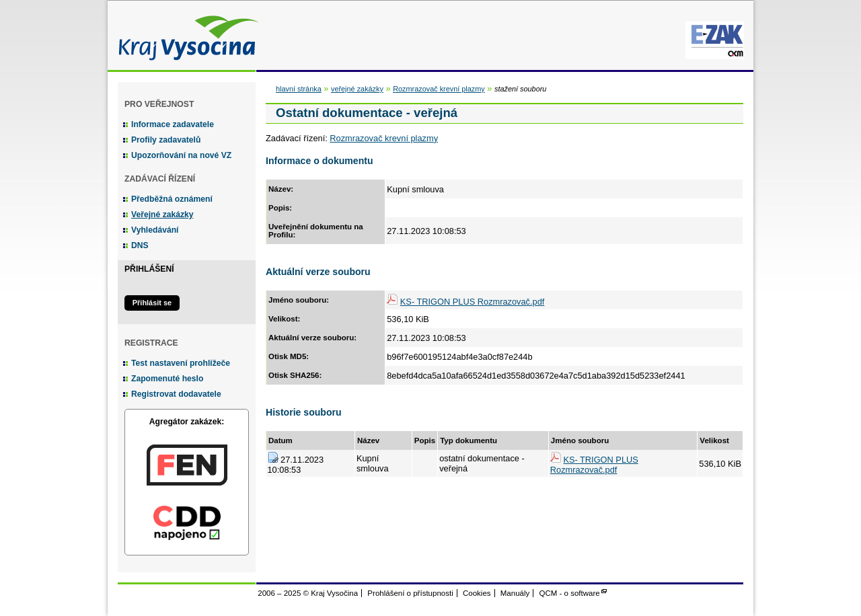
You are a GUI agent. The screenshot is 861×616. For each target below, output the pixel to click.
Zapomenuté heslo (167, 379)
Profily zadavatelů (166, 140)
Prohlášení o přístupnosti (410, 593)
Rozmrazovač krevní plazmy (439, 89)
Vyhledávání (155, 230)
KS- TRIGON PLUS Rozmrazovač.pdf (473, 302)
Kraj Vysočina (185, 35)
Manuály (515, 593)
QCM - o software (570, 593)
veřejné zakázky (357, 89)
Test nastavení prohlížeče (181, 363)
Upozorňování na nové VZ (181, 155)
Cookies (477, 593)
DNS (140, 245)
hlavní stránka (299, 89)
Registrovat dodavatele (176, 394)
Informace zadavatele (173, 124)
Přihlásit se (152, 303)
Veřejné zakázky (162, 215)
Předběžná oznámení (172, 199)
